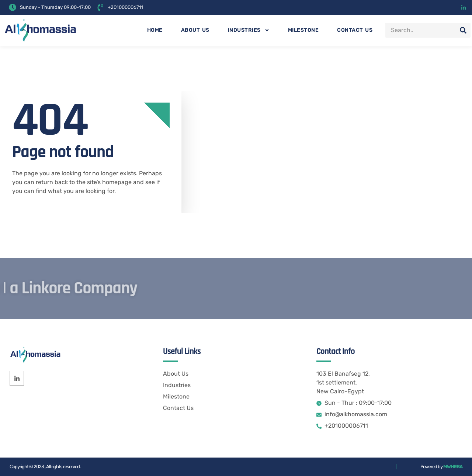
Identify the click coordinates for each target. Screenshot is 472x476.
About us (195, 30)
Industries (249, 30)
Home (155, 30)
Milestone (303, 30)
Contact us (355, 30)
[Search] (463, 30)
